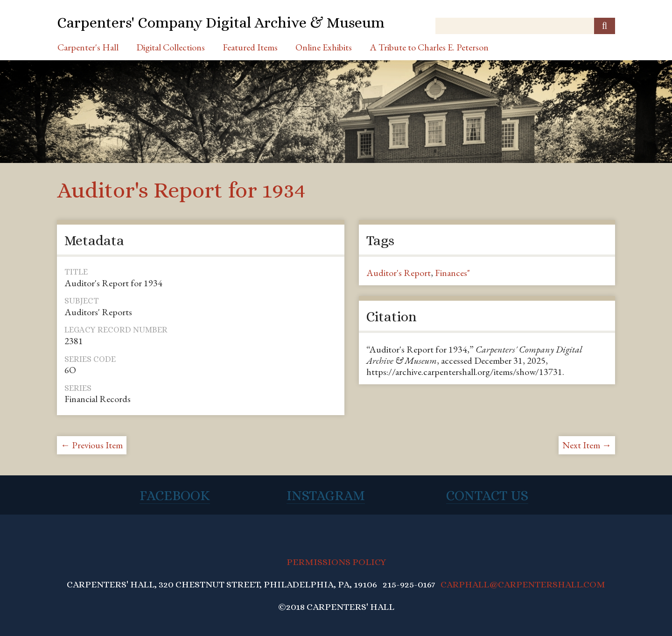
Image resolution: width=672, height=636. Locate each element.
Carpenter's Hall (88, 47)
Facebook (175, 495)
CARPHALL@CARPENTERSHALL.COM (523, 584)
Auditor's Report (399, 273)
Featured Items (250, 47)
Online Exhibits (324, 47)
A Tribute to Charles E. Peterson (429, 47)
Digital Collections (171, 47)
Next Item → (587, 445)
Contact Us (487, 495)
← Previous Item (92, 445)
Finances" (452, 273)
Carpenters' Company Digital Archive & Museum (221, 22)
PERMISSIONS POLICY (336, 562)
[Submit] (605, 26)
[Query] (525, 26)
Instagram (326, 495)
